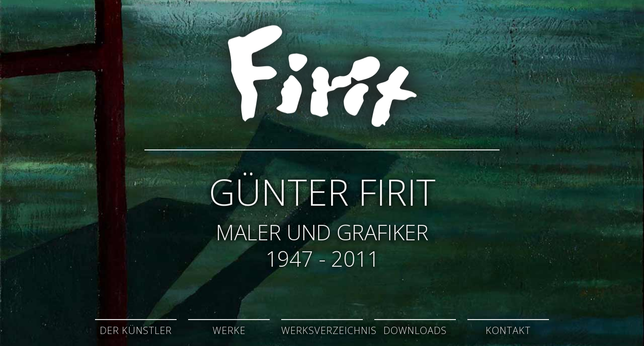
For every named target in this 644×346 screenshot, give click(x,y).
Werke (229, 330)
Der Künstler (136, 330)
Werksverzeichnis (329, 330)
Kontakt (508, 330)
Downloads (415, 330)
